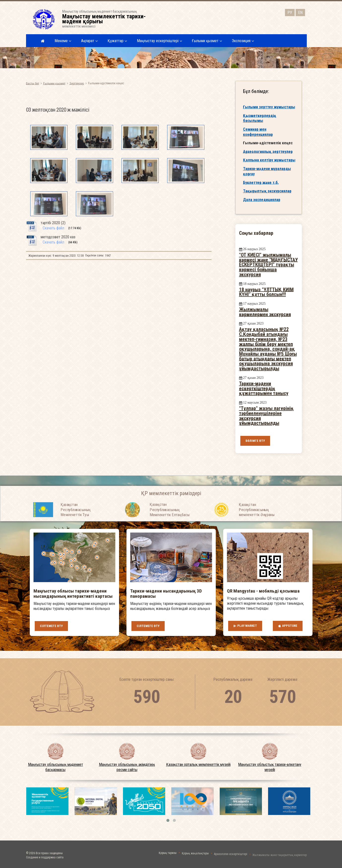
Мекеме (63, 41)
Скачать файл (53, 280)
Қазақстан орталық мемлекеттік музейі (198, 764)
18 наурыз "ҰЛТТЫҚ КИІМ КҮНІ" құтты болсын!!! (266, 292)
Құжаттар (117, 41)
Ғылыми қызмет (207, 41)
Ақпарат (89, 41)
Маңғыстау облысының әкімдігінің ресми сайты (127, 767)
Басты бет (33, 83)
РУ (290, 11)
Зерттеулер (77, 83)
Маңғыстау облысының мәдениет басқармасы (56, 767)
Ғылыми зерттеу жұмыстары (269, 111)
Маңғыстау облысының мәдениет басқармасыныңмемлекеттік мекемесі (107, 19)
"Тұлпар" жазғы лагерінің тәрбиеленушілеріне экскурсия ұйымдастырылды (266, 416)
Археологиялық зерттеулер (268, 156)
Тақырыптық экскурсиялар (267, 196)
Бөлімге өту (255, 441)
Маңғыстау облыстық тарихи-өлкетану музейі (270, 767)
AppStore (288, 626)
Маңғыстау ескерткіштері (159, 41)
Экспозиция (243, 41)
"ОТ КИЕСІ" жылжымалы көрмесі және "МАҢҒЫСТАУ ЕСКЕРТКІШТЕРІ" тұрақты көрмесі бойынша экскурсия (268, 265)
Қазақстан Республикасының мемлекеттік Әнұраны (257, 524)
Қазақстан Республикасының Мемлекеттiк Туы (76, 524)
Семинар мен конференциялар (258, 136)
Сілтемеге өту (51, 626)
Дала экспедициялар (262, 204)
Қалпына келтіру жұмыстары (269, 165)
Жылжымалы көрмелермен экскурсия (265, 312)
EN (300, 11)
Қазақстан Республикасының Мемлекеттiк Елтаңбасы (170, 524)
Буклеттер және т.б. (261, 187)
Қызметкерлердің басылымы (260, 123)
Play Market (245, 626)
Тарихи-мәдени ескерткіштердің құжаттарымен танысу (264, 388)
